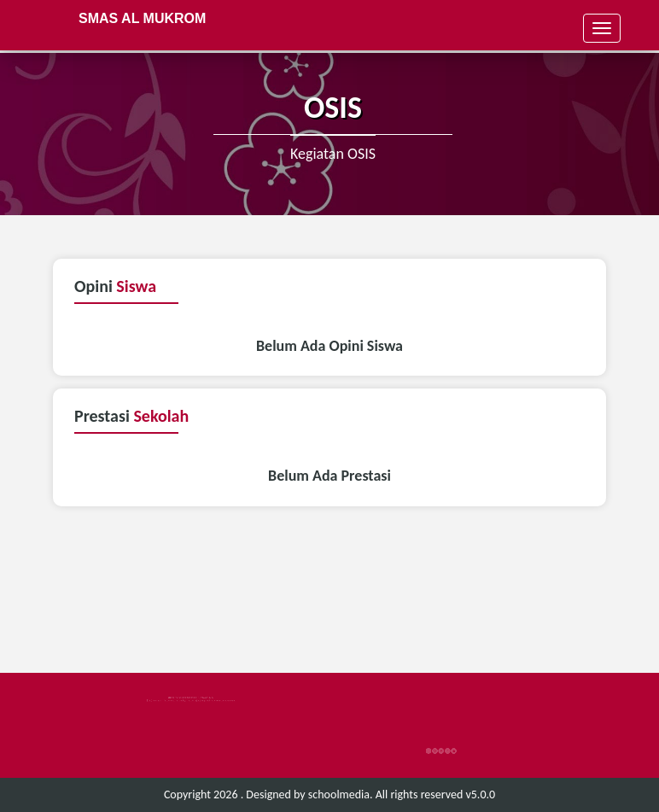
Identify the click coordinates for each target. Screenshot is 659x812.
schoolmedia (339, 794)
